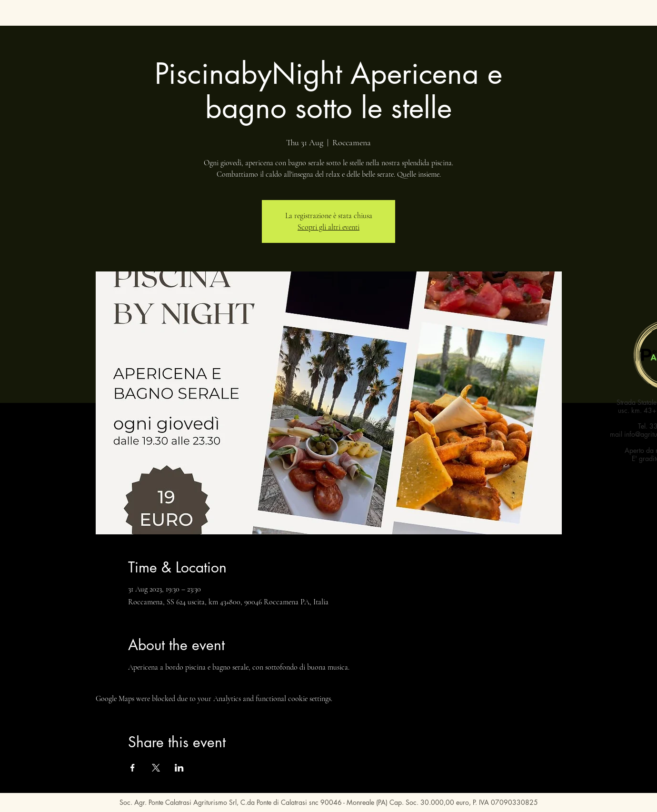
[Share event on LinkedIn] (179, 768)
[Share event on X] (156, 768)
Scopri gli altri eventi (328, 227)
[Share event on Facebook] (133, 768)
